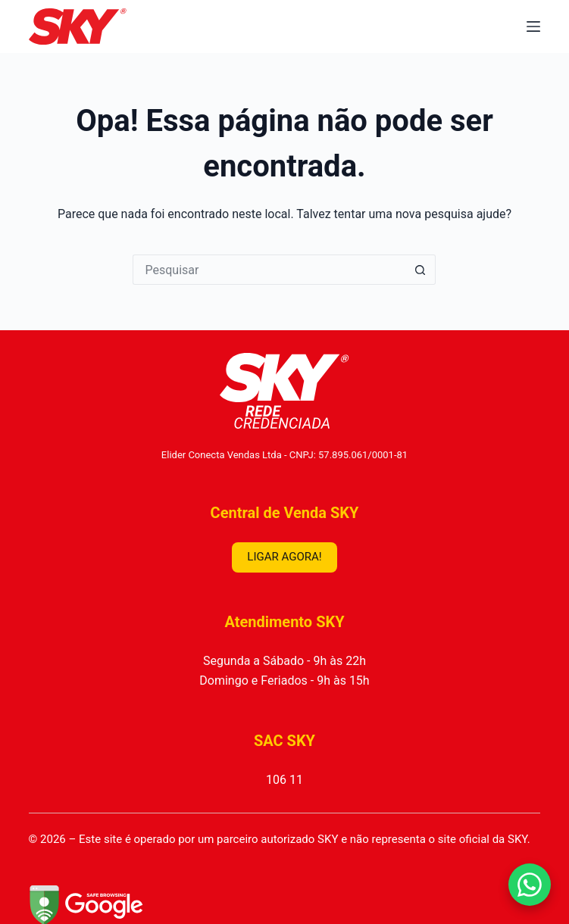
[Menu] (533, 27)
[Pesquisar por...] (269, 270)
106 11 (284, 780)
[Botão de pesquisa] (420, 270)
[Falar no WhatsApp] (530, 885)
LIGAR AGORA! (284, 557)
